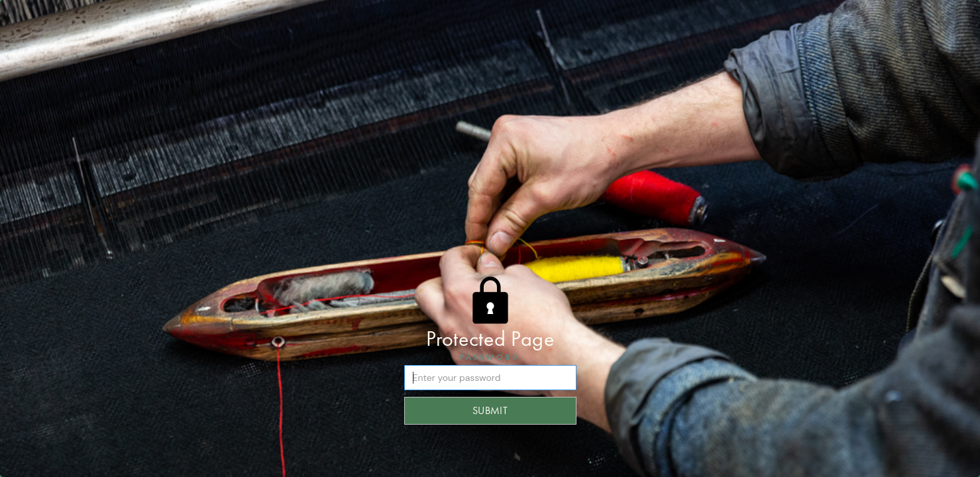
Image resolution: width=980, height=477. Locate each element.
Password (490, 357)
